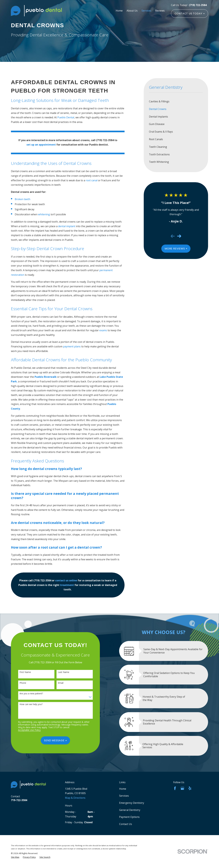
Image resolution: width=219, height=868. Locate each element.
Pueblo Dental (66, 117)
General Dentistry (130, 810)
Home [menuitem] (119, 11)
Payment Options (129, 817)
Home (123, 789)
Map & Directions (75, 798)
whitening (44, 214)
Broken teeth (23, 199)
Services (124, 796)
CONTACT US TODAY (190, 14)
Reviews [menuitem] (160, 11)
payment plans (72, 346)
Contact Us (126, 824)
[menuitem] (176, 101)
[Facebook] (175, 788)
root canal (92, 180)
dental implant (67, 226)
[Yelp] (190, 788)
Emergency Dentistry (132, 803)
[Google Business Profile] (182, 788)
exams (103, 330)
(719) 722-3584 (198, 5)
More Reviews (176, 249)
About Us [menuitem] (132, 11)
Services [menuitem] (146, 11)
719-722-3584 (19, 800)
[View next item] (179, 236)
